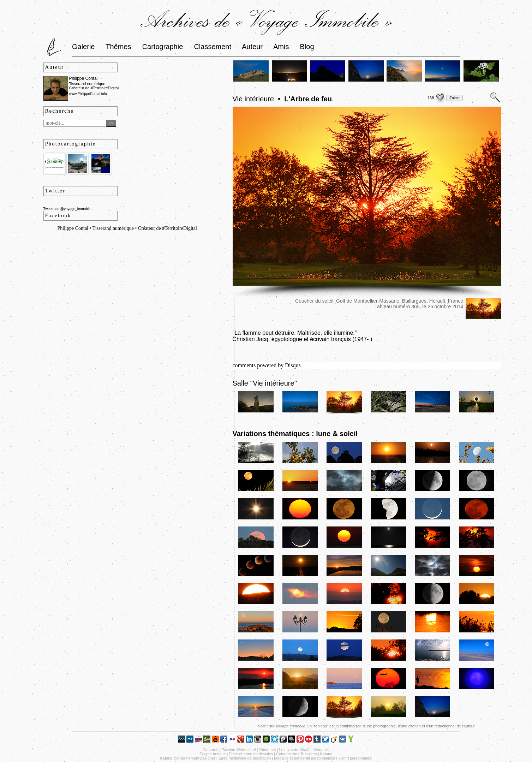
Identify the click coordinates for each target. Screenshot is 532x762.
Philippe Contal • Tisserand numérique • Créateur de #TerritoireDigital (127, 228)
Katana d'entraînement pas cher (187, 758)
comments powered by (267, 365)
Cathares (211, 750)
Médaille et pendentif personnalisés (304, 758)
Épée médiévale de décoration (245, 758)
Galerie (83, 47)
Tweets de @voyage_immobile (67, 209)
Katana (326, 754)
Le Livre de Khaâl (294, 750)
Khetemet (267, 750)
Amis (281, 47)
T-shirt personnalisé (355, 758)
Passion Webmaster (239, 750)
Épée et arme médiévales (251, 754)
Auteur (252, 47)
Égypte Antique (213, 754)
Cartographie (163, 47)
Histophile (321, 750)
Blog (307, 47)
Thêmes (118, 47)
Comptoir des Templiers (296, 754)
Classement (213, 47)
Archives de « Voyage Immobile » (266, 20)
